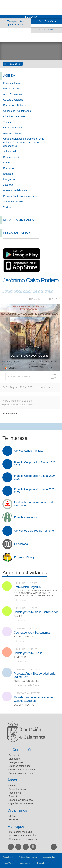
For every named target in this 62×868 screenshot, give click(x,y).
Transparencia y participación (16, 23)
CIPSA (12, 816)
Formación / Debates (15, 105)
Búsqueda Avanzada (55, 241)
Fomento (13, 796)
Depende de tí (11, 157)
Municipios (16, 827)
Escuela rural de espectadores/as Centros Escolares (33, 699)
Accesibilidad (49, 857)
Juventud (8, 185)
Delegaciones (16, 762)
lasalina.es (15, 64)
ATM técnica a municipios (22, 835)
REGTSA (14, 819)
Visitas (7, 207)
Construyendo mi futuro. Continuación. (36, 612)
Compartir (4, 426)
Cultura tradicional (13, 100)
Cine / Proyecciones (14, 116)
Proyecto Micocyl (25, 557)
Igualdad (8, 174)
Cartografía (21, 544)
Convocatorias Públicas (29, 451)
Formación (9, 168)
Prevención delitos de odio (18, 190)
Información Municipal (21, 832)
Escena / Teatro (12, 83)
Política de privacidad (28, 857)
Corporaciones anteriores (22, 773)
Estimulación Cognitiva (27, 587)
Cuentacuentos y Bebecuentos (32, 633)
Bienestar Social (17, 789)
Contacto (41, 863)
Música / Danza (12, 89)
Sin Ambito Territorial (15, 202)
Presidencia (15, 793)
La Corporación (20, 750)
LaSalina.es (47, 30)
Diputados (14, 759)
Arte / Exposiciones (14, 94)
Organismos (17, 810)
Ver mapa (53, 377)
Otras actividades (13, 128)
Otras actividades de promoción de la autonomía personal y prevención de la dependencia (25, 142)
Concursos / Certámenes (17, 111)
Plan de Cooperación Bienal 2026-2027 (35, 491)
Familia (7, 163)
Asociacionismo (12, 133)
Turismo (8, 122)
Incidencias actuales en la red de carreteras (34, 504)
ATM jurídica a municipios (23, 839)
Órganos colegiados (19, 766)
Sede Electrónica (47, 21)
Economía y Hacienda (21, 800)
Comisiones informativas (22, 770)
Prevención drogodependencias (21, 196)
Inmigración (10, 179)
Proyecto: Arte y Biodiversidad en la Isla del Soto (34, 675)
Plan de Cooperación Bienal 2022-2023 (35, 464)
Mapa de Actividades (19, 220)
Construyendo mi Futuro (28, 653)
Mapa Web (8, 863)
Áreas (12, 780)
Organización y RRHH (21, 803)
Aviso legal (8, 857)
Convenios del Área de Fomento (34, 531)
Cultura (12, 786)
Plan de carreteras (25, 517)
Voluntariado (10, 151)
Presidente (14, 755)
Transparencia (25, 863)
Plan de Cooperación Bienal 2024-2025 (35, 477)
